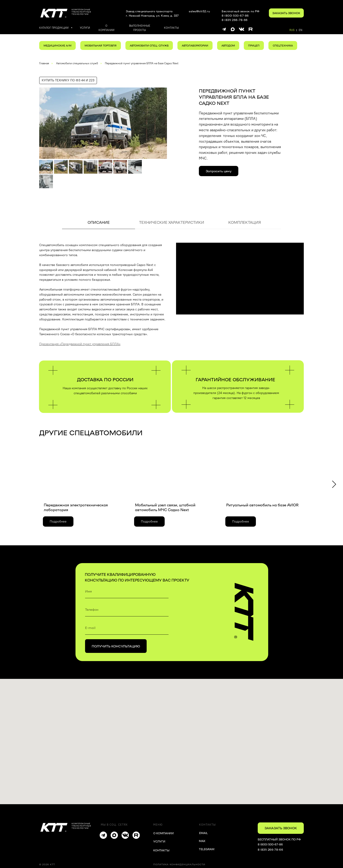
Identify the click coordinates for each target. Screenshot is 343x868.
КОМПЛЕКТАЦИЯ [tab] (245, 222)
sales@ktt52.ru (199, 11)
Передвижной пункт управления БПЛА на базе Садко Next (142, 63)
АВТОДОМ (228, 45)
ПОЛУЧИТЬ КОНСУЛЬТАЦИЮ (116, 646)
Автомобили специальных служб (77, 63)
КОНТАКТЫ (161, 850)
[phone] (127, 610)
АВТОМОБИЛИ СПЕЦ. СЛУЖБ (149, 45)
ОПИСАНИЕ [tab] (99, 222)
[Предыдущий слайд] (45, 123)
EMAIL (203, 833)
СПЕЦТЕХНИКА (283, 45)
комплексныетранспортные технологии (81, 12)
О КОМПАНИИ (164, 833)
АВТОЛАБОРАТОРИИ (195, 45)
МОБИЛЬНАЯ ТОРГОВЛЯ (101, 45)
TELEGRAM (207, 849)
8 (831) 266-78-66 (270, 850)
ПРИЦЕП (254, 45)
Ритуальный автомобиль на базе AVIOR (262, 505)
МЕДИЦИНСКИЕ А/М (57, 45)
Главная (44, 63)
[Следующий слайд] (161, 123)
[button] (286, 13)
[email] (127, 628)
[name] (127, 591)
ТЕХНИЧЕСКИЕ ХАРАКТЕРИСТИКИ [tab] (172, 222)
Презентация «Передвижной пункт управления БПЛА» (80, 344)
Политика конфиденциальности (179, 864)
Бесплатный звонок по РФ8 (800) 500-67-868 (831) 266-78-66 (241, 15)
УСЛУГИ (159, 841)
